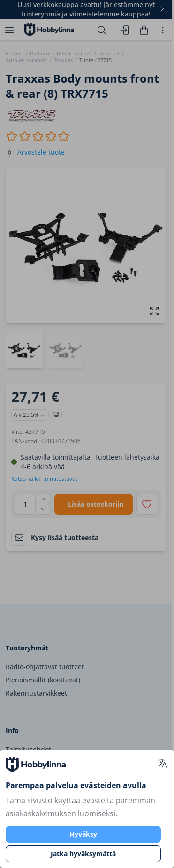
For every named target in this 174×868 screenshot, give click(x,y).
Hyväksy (83, 834)
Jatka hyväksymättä (83, 854)
